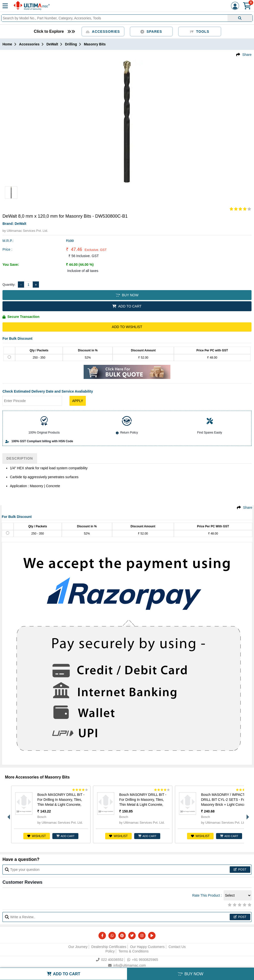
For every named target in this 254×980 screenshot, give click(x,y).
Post (240, 870)
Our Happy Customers (147, 947)
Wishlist (37, 836)
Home (7, 44)
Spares (151, 32)
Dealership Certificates (109, 947)
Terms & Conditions (134, 951)
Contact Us (177, 947)
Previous (7, 814)
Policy (110, 951)
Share (247, 55)
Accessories (103, 32)
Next (247, 814)
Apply (78, 401)
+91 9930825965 (143, 960)
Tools (200, 32)
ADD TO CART (127, 306)
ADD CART (65, 836)
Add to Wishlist (127, 327)
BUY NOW (127, 295)
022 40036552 (110, 960)
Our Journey (78, 947)
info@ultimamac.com (127, 965)
